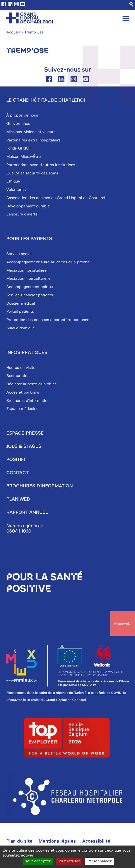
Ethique (13, 181)
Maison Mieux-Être (24, 157)
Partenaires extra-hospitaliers (33, 140)
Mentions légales (57, 841)
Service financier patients (30, 295)
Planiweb (18, 499)
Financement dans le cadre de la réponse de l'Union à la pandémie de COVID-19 (66, 693)
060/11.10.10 (19, 531)
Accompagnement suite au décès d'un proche (48, 262)
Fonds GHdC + (19, 148)
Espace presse (25, 433)
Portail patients (20, 311)
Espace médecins (22, 409)
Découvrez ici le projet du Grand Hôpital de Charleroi (46, 700)
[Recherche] (131, 4)
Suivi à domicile (21, 328)
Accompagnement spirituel (31, 287)
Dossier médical (21, 303)
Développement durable (28, 206)
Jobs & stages (24, 446)
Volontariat (16, 190)
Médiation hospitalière (26, 270)
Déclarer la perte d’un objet (31, 384)
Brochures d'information (28, 401)
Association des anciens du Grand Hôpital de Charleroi (56, 198)
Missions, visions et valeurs (31, 132)
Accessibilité (96, 841)
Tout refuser (69, 861)
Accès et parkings (23, 392)
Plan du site (19, 841)
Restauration (18, 376)
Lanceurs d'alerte (22, 214)
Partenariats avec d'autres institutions (41, 165)
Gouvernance (18, 124)
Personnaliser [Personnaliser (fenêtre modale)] (99, 861)
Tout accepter (38, 861)
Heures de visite (21, 368)
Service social (19, 254)
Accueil (13, 32)
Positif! (16, 460)
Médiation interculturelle (28, 279)
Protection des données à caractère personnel (48, 320)
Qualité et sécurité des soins (32, 173)
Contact (17, 473)
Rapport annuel (27, 512)
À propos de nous (22, 115)
